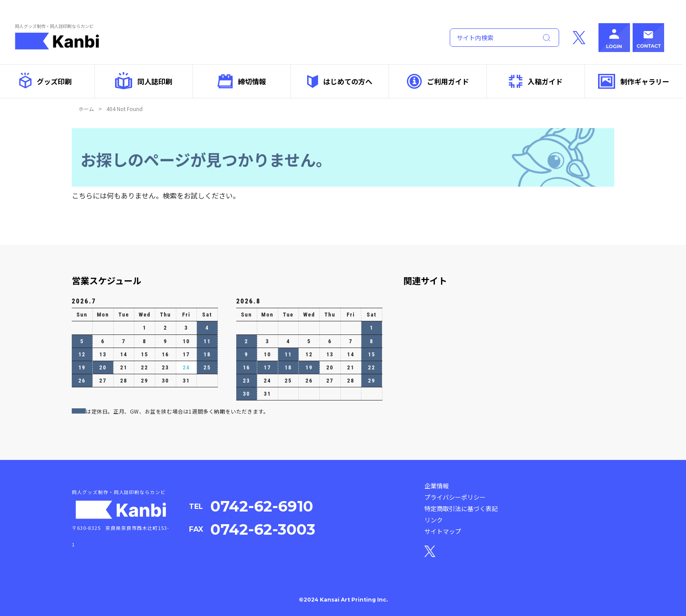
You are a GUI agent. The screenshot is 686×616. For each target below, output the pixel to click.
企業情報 (437, 486)
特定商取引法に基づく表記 (461, 508)
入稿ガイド (536, 81)
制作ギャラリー (634, 81)
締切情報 (242, 81)
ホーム (86, 109)
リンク (434, 520)
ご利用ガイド (438, 81)
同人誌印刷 (144, 81)
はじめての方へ (340, 82)
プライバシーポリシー (455, 497)
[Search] (492, 38)
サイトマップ (443, 531)
